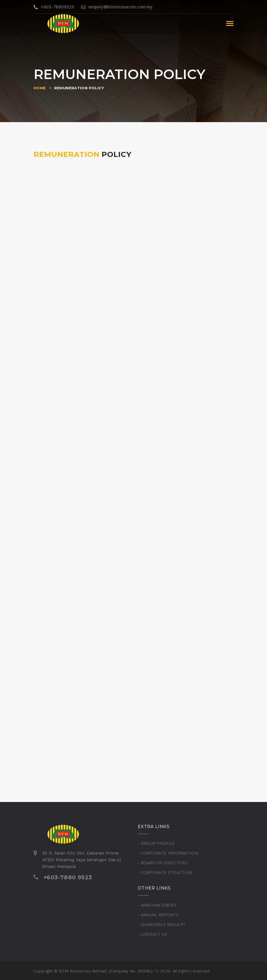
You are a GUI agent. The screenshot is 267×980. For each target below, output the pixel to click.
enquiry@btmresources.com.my (117, 7)
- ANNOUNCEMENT (157, 905)
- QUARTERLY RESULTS (162, 924)
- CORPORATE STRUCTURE (165, 872)
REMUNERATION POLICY (79, 88)
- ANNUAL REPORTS (158, 915)
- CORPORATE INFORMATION (168, 853)
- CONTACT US (153, 934)
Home (40, 88)
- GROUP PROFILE (156, 843)
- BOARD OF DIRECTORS (163, 863)
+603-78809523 (54, 7)
